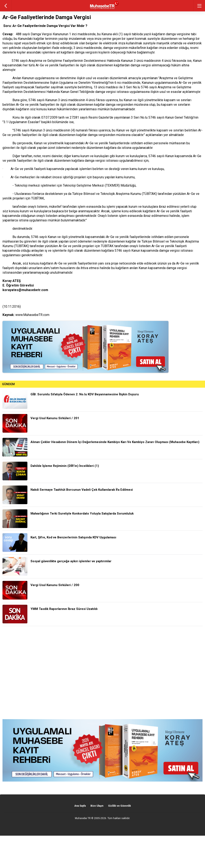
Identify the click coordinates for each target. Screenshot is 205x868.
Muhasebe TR (83, 818)
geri (6, 6)
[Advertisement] (102, 673)
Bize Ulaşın (97, 806)
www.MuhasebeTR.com (32, 315)
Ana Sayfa (80, 806)
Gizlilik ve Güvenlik (120, 806)
